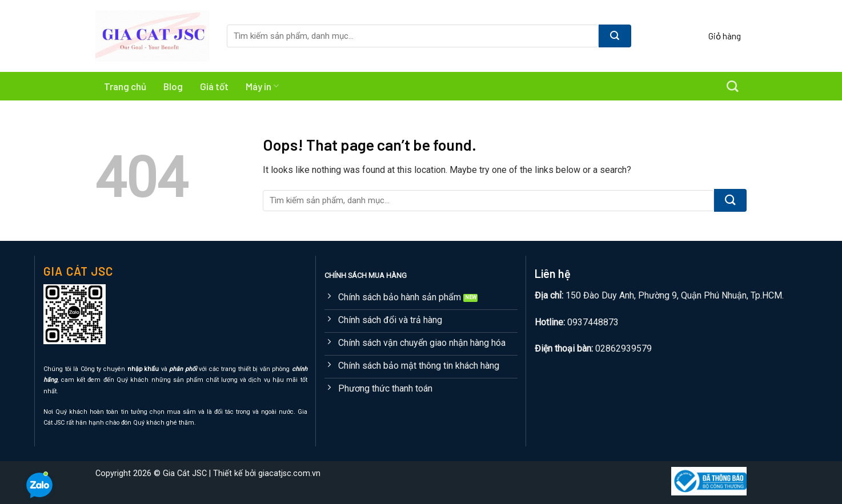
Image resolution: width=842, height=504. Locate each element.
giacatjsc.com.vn (289, 473)
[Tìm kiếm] (732, 86)
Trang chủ (125, 86)
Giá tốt (214, 86)
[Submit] (615, 36)
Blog (173, 86)
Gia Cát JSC (185, 473)
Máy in (262, 86)
